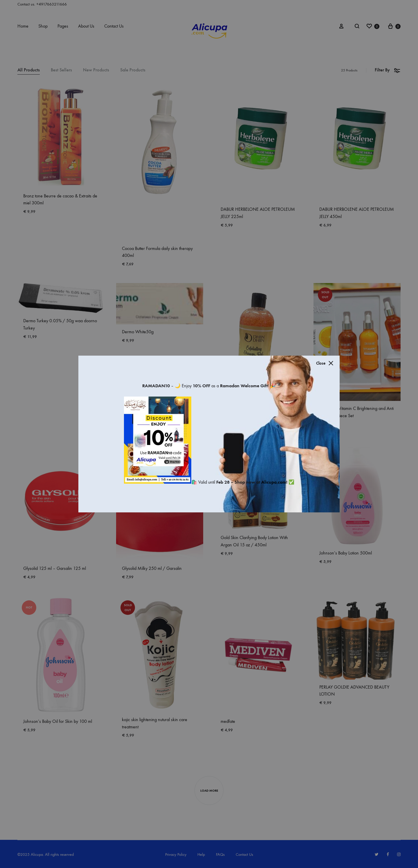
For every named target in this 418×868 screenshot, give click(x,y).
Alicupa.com (274, 482)
